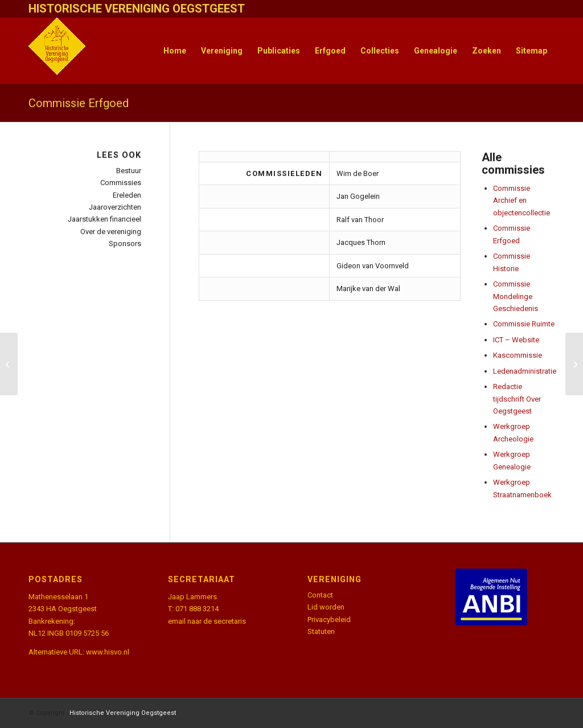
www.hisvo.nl (108, 652)
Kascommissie (518, 355)
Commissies (121, 183)
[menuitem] (175, 51)
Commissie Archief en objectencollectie (522, 201)
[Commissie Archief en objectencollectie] (574, 364)
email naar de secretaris (207, 621)
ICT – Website (516, 340)
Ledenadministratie (525, 371)
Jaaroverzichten (115, 207)
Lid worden (326, 607)
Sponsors (125, 244)
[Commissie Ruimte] (9, 364)
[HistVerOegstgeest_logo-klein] (57, 51)
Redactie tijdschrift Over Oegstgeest (517, 399)
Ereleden (127, 195)
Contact (320, 595)
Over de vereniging (111, 232)
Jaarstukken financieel (104, 219)
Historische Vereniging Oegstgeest (123, 713)
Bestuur (129, 171)
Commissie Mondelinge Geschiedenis (516, 296)
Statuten (321, 631)
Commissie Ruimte (524, 324)
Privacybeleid (329, 619)
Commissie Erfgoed (79, 103)
